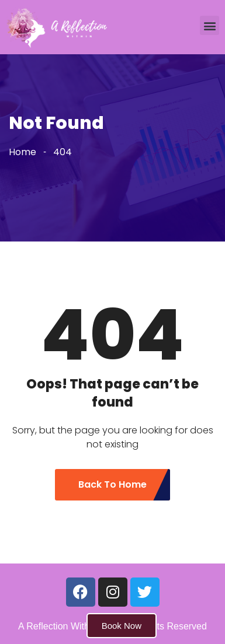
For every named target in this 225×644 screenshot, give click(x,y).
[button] (210, 25)
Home (22, 152)
